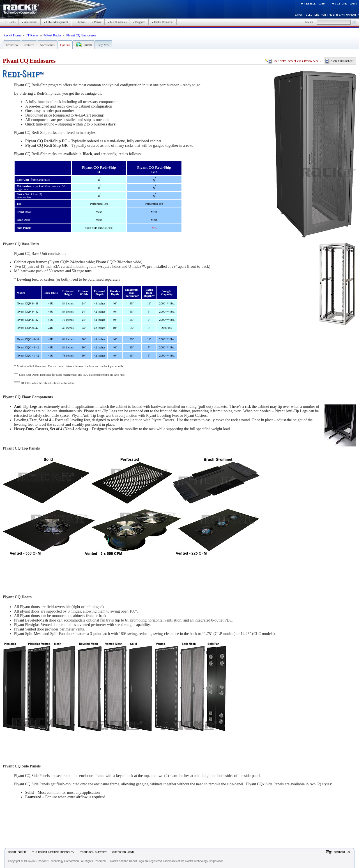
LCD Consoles (117, 22)
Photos (88, 45)
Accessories (30, 22)
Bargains (139, 22)
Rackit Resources (163, 22)
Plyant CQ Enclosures (81, 35)
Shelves (80, 22)
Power (97, 22)
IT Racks (9, 22)
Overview (12, 45)
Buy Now (103, 45)
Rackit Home (12, 35)
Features (29, 45)
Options (65, 45)
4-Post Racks (52, 35)
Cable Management (56, 22)
